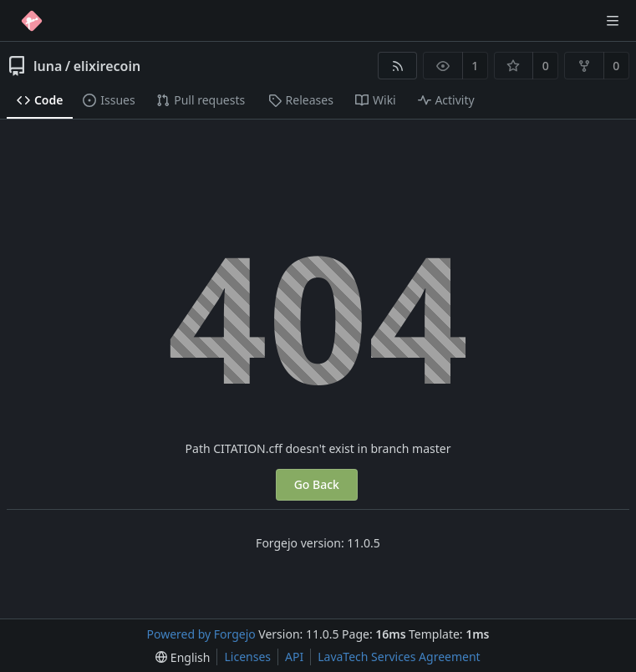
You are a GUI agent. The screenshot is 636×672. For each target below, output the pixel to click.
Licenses (247, 657)
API (294, 657)
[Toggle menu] (613, 21)
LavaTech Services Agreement (399, 657)
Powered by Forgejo (201, 634)
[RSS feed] (397, 66)
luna (48, 66)
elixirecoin (107, 66)
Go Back (317, 484)
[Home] (32, 21)
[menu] (183, 657)
